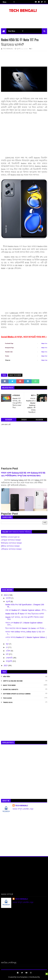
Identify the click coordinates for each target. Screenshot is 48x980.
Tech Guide (7, 698)
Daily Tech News (15, 375)
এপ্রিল (8, 651)
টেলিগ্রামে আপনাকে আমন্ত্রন (11, 549)
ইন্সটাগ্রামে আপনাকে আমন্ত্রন (11, 543)
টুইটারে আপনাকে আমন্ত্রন (10, 546)
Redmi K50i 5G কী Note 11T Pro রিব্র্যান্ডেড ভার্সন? (25, 614)
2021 (6, 665)
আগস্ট (9, 598)
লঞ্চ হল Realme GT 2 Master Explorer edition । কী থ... (26, 610)
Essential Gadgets (11, 690)
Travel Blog (8, 702)
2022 (6, 595)
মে (7, 647)
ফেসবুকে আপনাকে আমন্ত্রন (11, 540)
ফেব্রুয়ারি (9, 658)
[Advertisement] (25, 22)
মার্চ (7, 654)
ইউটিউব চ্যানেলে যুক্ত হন (10, 537)
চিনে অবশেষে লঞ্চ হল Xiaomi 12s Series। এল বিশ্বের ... (26, 628)
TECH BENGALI (22, 806)
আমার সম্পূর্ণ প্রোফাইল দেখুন (23, 809)
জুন (7, 644)
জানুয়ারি (9, 661)
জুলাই (8, 602)
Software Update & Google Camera (17, 694)
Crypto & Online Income (13, 681)
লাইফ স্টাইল (6, 677)
